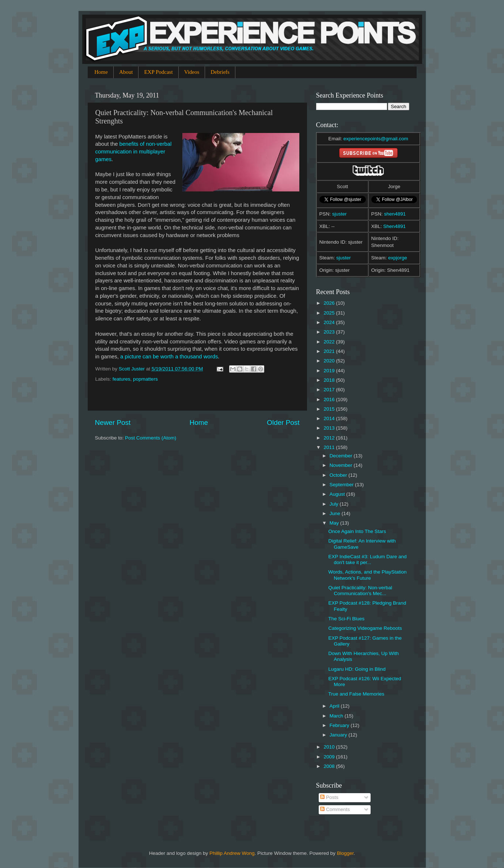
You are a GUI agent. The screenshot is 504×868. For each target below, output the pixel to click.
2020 (330, 361)
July (335, 504)
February (340, 725)
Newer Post (113, 422)
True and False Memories (356, 694)
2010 (330, 747)
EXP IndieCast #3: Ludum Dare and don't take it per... (367, 559)
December (342, 456)
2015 (330, 409)
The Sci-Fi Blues (346, 619)
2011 (330, 447)
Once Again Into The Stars (357, 531)
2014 (330, 418)
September (342, 485)
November (342, 465)
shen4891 (395, 214)
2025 (330, 313)
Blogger (345, 853)
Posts (329, 797)
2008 (330, 766)
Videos (192, 72)
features (122, 379)
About (126, 72)
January (339, 735)
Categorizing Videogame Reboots (365, 628)
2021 (330, 351)
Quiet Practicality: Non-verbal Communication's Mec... (360, 591)
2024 (330, 322)
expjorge (398, 258)
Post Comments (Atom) (151, 438)
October (339, 475)
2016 (330, 399)
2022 (330, 342)
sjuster (340, 214)
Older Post (283, 422)
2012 (330, 438)
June (336, 513)
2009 (330, 757)
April (335, 706)
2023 (330, 332)
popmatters (145, 379)
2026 (330, 303)
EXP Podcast (158, 72)
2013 (330, 428)
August (338, 494)
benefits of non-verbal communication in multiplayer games (134, 152)
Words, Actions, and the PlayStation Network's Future (367, 575)
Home (101, 72)
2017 (330, 390)
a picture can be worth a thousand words (169, 357)
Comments (335, 809)
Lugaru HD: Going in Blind (357, 669)
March (337, 716)
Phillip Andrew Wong (232, 853)
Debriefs (220, 72)
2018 (330, 380)
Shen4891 (395, 226)
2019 (330, 371)
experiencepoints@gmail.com (376, 139)
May (335, 523)
